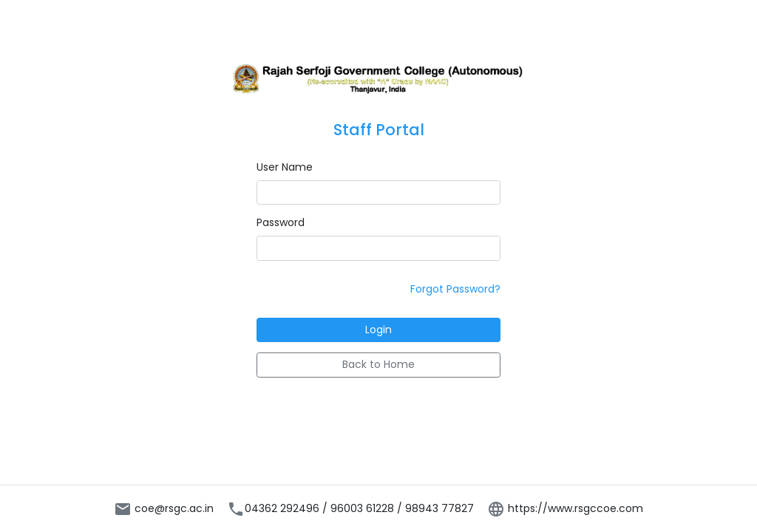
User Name (285, 167)
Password (281, 222)
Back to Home (378, 364)
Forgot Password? (455, 289)
